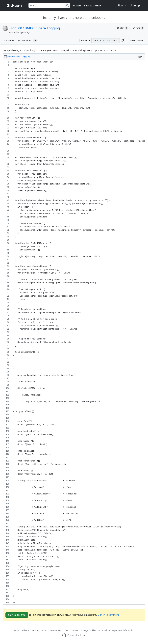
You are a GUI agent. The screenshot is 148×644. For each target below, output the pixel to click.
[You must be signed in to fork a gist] (138, 28)
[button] (122, 41)
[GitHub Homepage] (64, 635)
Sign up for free (17, 615)
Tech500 (16, 28)
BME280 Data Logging (42, 28)
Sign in (122, 5)
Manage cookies (88, 630)
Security (35, 630)
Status (44, 630)
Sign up (135, 5)
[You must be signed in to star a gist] (122, 28)
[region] (74, 332)
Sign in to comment (108, 615)
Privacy (25, 630)
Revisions (28, 41)
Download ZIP (137, 40)
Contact (74, 630)
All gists (77, 6)
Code (9, 40)
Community (56, 630)
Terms (17, 630)
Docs (66, 630)
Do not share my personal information (116, 630)
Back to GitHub (92, 6)
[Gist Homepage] (16, 5)
